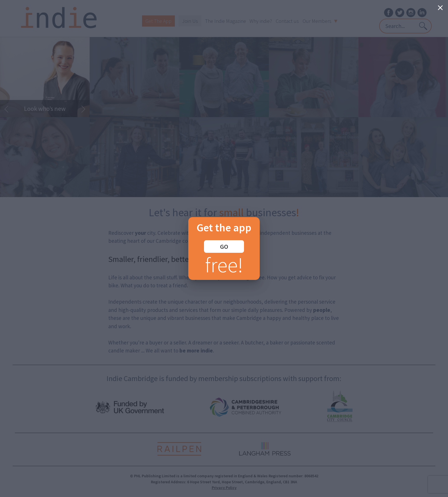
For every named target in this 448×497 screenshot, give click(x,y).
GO (224, 247)
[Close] (440, 8)
